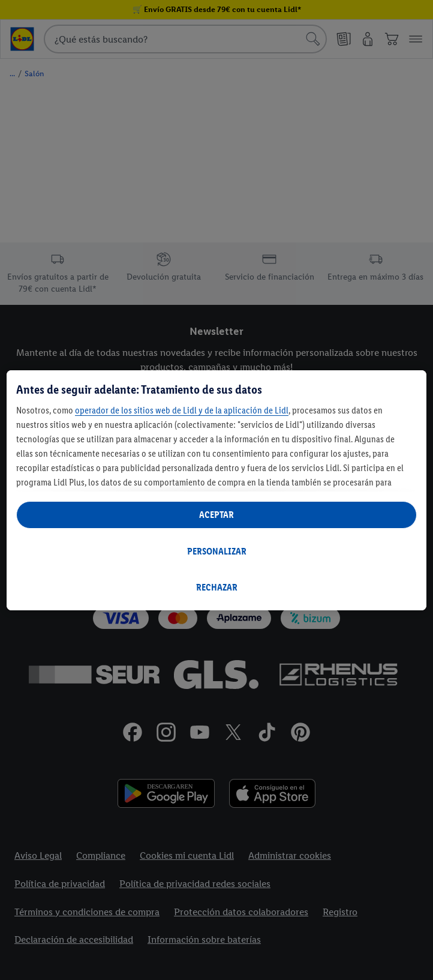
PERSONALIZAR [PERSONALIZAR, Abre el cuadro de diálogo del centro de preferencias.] (217, 551)
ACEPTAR (217, 515)
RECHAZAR (217, 587)
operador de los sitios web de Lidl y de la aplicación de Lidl (182, 410)
